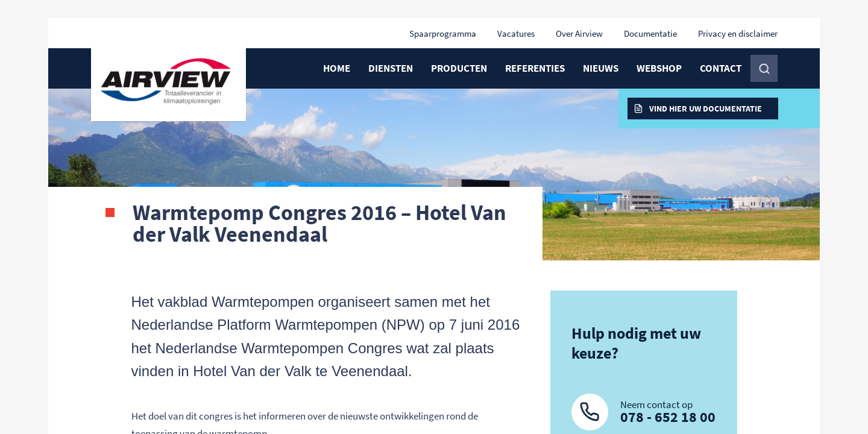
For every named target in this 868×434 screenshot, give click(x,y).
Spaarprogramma (443, 33)
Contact (721, 68)
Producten (459, 68)
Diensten (391, 68)
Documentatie (650, 33)
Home (337, 68)
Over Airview (579, 33)
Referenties (535, 68)
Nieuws (601, 68)
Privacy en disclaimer (738, 33)
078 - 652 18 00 (668, 417)
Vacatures (516, 33)
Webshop (659, 68)
